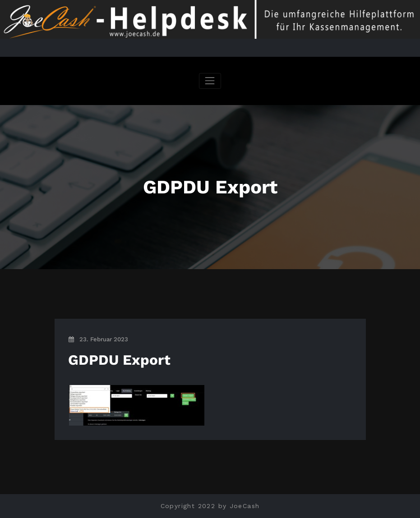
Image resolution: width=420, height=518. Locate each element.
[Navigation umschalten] (210, 81)
